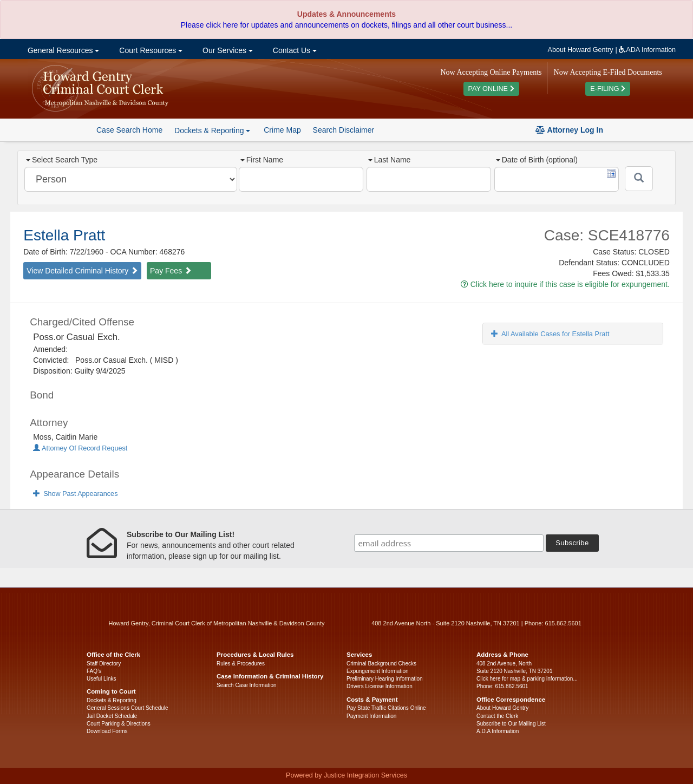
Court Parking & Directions (119, 724)
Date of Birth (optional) (537, 160)
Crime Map (282, 130)
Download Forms (107, 731)
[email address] (449, 543)
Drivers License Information (380, 686)
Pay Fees (171, 271)
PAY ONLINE (491, 89)
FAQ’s (94, 671)
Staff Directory (104, 664)
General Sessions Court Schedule (128, 708)
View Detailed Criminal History (82, 271)
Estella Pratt (64, 235)
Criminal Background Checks (381, 664)
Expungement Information (378, 671)
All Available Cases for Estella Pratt (550, 334)
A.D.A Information (498, 731)
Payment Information (371, 716)
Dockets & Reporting (112, 700)
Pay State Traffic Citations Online (386, 708)
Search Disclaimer (344, 130)
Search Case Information (247, 685)
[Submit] (639, 179)
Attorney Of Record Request (80, 448)
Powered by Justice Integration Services (346, 775)
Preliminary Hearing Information (385, 679)
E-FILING (608, 89)
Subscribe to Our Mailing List (511, 724)
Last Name (390, 160)
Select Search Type (62, 160)
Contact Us (294, 50)
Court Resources (150, 50)
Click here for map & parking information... (527, 679)
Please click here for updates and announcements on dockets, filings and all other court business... (346, 25)
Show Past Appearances (75, 494)
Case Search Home (129, 130)
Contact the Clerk (497, 716)
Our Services (227, 50)
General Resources (62, 50)
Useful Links (101, 679)
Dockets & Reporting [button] (212, 130)
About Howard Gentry (581, 50)
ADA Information (647, 50)
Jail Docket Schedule (112, 716)
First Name (262, 160)
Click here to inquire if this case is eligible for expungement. (565, 284)
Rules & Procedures (241, 664)
